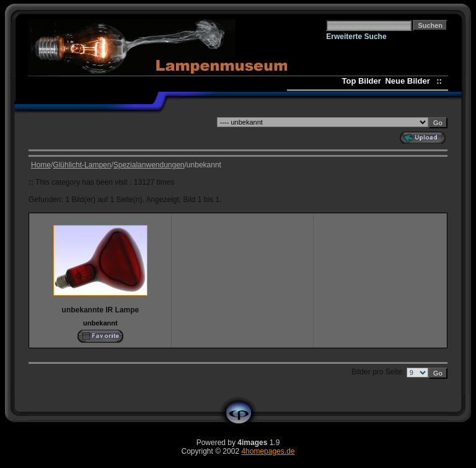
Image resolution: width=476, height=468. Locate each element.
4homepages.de (268, 451)
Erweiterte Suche (356, 37)
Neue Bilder (409, 81)
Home (41, 165)
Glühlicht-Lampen (82, 165)
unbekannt (100, 323)
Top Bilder (361, 81)
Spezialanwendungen (149, 165)
